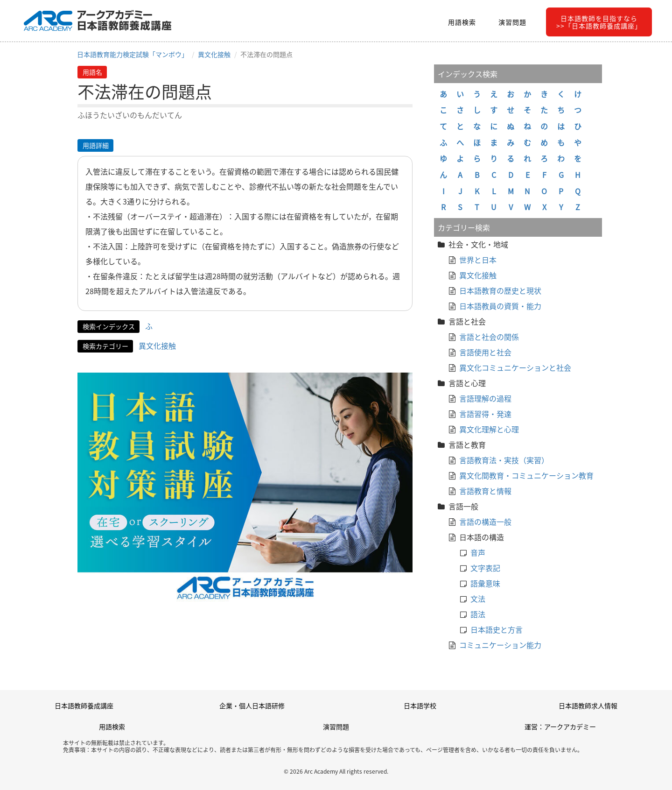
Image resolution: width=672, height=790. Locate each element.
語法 (478, 614)
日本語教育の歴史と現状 (500, 290)
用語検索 (462, 22)
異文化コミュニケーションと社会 (515, 367)
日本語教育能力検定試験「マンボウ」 (133, 54)
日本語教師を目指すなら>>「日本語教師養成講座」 (599, 22)
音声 (478, 552)
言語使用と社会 (485, 352)
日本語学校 (420, 705)
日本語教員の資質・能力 (500, 306)
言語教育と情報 (485, 491)
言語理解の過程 (485, 398)
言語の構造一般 (485, 522)
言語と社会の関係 (489, 337)
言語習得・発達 (485, 414)
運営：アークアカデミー (560, 727)
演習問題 (512, 22)
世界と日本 (478, 260)
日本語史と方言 (497, 629)
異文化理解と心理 (489, 429)
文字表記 (485, 568)
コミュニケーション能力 (500, 645)
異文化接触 (214, 54)
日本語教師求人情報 (588, 705)
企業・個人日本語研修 (252, 705)
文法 (478, 599)
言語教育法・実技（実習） (504, 460)
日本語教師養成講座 (84, 705)
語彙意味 (485, 583)
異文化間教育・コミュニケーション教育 (526, 475)
